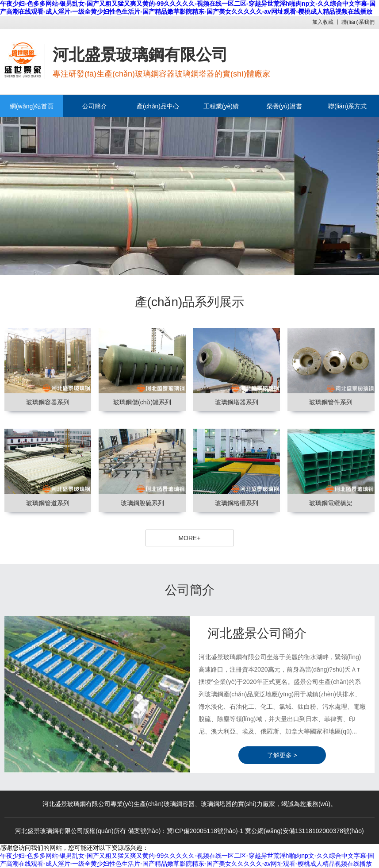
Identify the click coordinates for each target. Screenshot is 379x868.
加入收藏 (323, 22)
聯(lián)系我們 (358, 22)
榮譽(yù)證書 (284, 106)
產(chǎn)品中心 (158, 106)
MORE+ (189, 538)
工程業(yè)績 (221, 106)
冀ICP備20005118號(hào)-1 (205, 831)
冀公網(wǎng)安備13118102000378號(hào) (304, 831)
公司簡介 (95, 106)
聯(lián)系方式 (347, 106)
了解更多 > (282, 755)
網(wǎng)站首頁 (32, 106)
